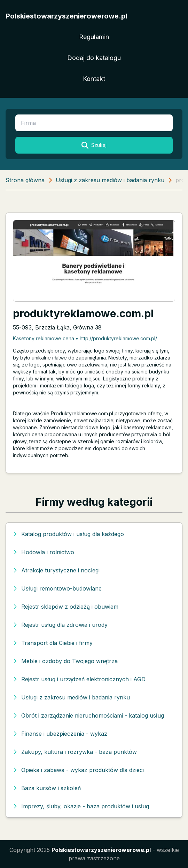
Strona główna (25, 180)
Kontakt (94, 79)
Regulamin (94, 37)
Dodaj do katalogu (94, 58)
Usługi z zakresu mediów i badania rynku (110, 180)
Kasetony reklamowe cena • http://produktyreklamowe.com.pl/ (85, 338)
